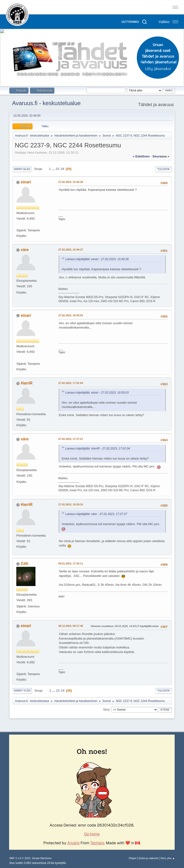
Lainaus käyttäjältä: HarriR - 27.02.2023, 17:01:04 (98, 449)
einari (26, 182)
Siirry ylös (22, 691)
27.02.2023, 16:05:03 (71, 315)
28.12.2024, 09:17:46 (71, 626)
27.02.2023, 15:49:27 (71, 250)
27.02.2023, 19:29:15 (71, 504)
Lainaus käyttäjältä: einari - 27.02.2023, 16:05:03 (97, 393)
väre (25, 250)
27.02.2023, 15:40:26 (71, 182)
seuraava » (161, 156)
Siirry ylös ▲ (167, 858)
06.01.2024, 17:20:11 (71, 563)
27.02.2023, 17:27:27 (71, 439)
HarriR (27, 383)
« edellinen (141, 156)
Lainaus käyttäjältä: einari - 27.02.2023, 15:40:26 (97, 259)
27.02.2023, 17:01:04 (71, 383)
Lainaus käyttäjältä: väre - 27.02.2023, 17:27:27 (96, 514)
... (54, 169)
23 (57, 169)
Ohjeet (132, 858)
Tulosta (164, 169)
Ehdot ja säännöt (148, 858)
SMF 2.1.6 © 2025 (20, 858)
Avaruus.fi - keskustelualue (46, 103)
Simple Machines (42, 858)
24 (62, 169)
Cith (25, 564)
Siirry (106, 709)
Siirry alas (22, 169)
